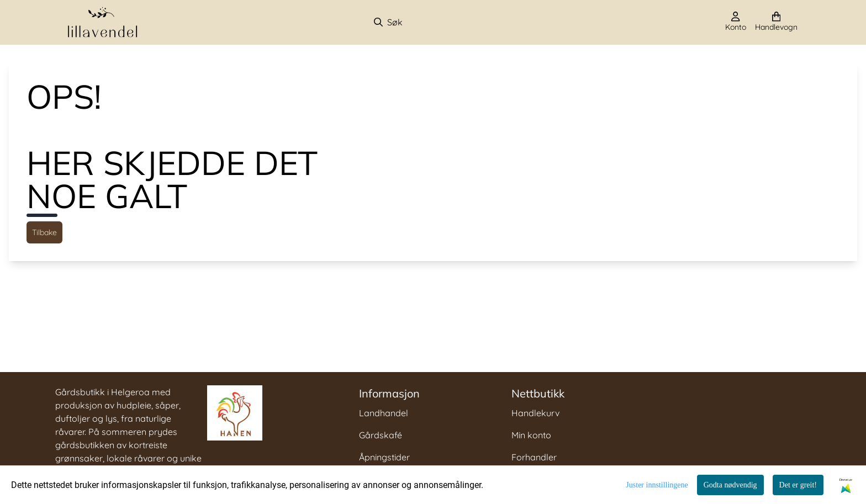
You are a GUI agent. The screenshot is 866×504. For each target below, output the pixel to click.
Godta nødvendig (730, 485)
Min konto (531, 435)
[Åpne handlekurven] (776, 22)
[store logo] (103, 22)
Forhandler (534, 457)
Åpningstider (384, 457)
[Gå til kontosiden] (736, 22)
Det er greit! (798, 485)
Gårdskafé (381, 435)
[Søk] (431, 22)
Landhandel (384, 413)
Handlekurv (535, 413)
